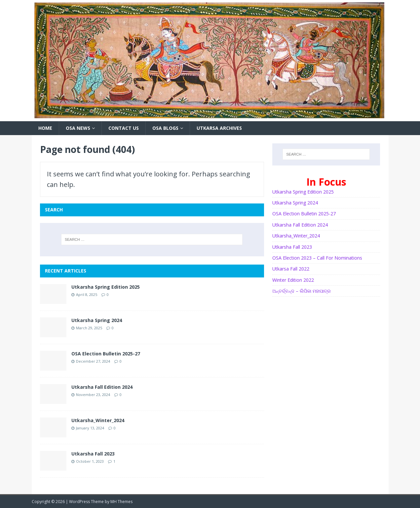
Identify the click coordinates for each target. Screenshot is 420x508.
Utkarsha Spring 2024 (97, 320)
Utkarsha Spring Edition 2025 (106, 287)
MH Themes (121, 502)
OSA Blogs (165, 128)
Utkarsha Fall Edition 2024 (102, 387)
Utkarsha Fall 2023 (93, 454)
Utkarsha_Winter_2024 (98, 420)
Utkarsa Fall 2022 (291, 269)
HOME (45, 128)
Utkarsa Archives (219, 128)
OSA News (78, 128)
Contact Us (124, 128)
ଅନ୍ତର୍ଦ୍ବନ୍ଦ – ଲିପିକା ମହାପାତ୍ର (302, 291)
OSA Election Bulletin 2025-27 (106, 354)
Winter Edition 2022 (293, 280)
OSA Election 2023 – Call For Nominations (317, 258)
